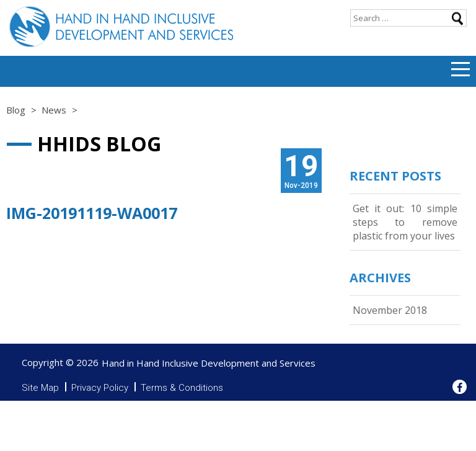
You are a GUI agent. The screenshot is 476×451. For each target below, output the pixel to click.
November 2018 (390, 310)
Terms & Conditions (182, 388)
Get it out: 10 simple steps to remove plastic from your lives (405, 222)
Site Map (40, 388)
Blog (16, 110)
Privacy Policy (100, 388)
